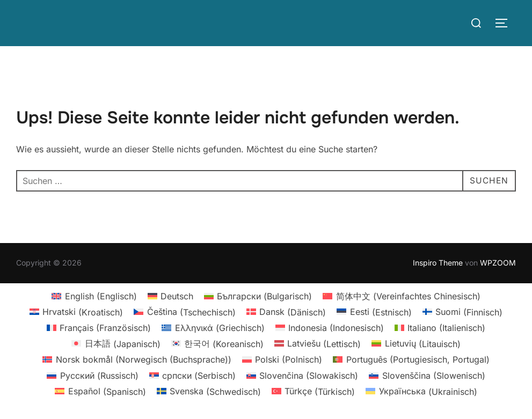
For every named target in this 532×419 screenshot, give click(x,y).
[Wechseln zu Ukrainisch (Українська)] (421, 391)
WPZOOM (498, 263)
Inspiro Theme (438, 263)
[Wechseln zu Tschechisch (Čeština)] (184, 312)
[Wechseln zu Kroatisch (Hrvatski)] (76, 312)
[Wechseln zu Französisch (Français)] (99, 328)
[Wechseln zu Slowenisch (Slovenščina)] (427, 375)
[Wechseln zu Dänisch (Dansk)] (286, 312)
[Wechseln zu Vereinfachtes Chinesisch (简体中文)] (401, 296)
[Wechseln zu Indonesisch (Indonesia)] (330, 328)
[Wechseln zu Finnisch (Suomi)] (462, 312)
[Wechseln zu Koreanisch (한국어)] (217, 344)
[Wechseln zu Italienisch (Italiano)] (440, 328)
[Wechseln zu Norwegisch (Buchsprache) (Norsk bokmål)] (137, 359)
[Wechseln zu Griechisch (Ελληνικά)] (213, 328)
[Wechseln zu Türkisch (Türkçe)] (313, 391)
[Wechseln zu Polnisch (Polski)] (282, 359)
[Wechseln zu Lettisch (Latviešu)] (318, 344)
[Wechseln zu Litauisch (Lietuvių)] (416, 344)
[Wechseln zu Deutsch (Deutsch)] (170, 296)
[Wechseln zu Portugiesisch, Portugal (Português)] (411, 359)
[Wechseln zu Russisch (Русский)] (92, 375)
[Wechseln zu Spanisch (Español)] (100, 391)
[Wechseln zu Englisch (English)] (94, 296)
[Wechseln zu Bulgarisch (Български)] (258, 296)
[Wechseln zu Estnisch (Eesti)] (374, 312)
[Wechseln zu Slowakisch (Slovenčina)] (302, 375)
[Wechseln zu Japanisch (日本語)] (116, 344)
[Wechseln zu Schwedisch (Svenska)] (209, 391)
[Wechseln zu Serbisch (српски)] (192, 375)
